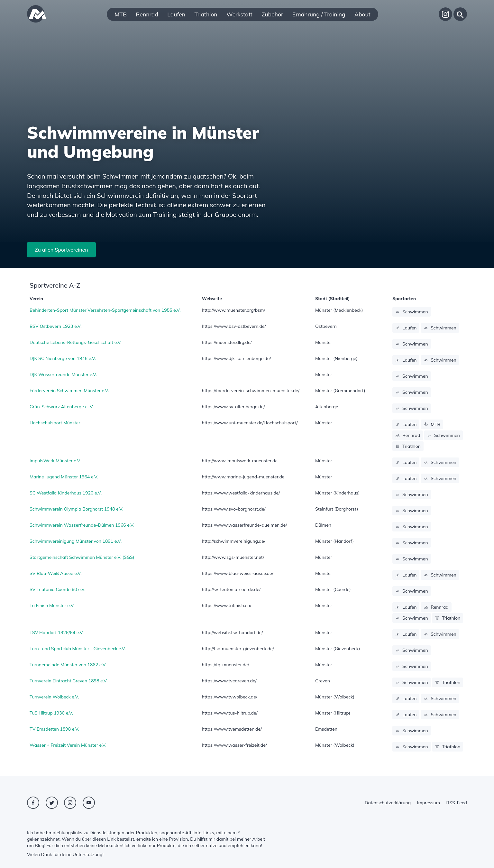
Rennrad (147, 14)
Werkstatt (239, 14)
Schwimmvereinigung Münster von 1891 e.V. (76, 541)
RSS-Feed (457, 803)
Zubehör (272, 14)
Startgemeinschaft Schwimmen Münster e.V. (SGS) (82, 557)
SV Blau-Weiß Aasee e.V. (56, 573)
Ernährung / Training (319, 14)
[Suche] (460, 14)
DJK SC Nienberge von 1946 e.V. (63, 358)
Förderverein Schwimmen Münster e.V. (69, 391)
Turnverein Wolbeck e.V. (54, 697)
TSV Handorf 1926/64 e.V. (57, 633)
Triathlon (206, 14)
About (362, 14)
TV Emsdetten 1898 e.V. (54, 729)
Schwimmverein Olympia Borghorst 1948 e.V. (76, 509)
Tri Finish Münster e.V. (52, 605)
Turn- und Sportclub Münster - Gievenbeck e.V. (78, 649)
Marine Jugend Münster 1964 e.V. (64, 477)
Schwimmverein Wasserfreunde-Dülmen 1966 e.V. (82, 525)
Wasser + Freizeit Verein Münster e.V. (68, 745)
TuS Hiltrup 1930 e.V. (51, 713)
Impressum (429, 803)
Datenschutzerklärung (388, 803)
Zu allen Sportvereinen (61, 250)
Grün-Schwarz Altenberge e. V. (62, 407)
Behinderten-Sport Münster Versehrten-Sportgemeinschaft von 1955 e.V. (105, 310)
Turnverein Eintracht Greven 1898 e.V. (69, 681)
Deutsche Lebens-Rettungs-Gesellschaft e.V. (76, 342)
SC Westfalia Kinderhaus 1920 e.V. (66, 493)
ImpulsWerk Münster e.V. (55, 461)
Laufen (176, 14)
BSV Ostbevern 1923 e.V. (55, 326)
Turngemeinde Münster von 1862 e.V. (68, 665)
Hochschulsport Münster (55, 423)
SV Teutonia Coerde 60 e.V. (58, 589)
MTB (121, 14)
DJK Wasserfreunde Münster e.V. (63, 374)
